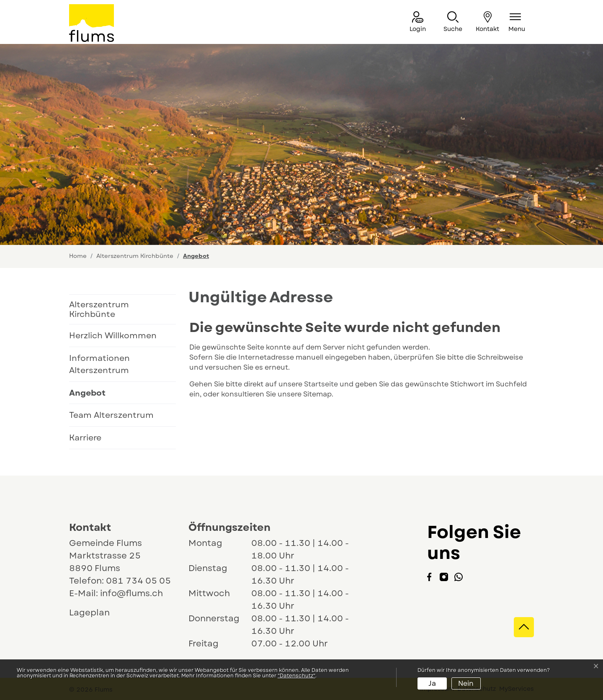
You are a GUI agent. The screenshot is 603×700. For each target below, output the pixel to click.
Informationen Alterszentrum (99, 364)
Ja (432, 683)
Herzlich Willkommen (113, 335)
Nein (466, 683)
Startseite (321, 384)
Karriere (85, 437)
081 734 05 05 (138, 581)
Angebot (97, 395)
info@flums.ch (131, 593)
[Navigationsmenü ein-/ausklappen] (517, 22)
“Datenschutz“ (296, 676)
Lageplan (97, 613)
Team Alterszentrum (111, 415)
